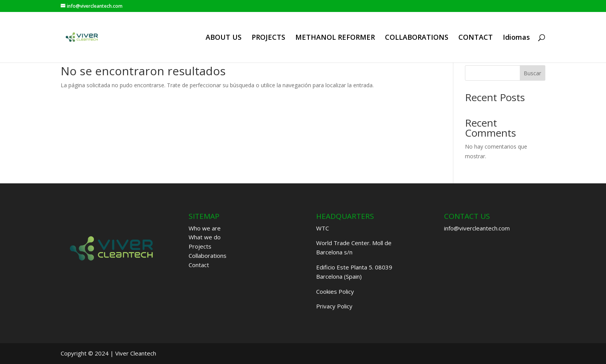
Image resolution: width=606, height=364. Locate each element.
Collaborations (208, 256)
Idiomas (516, 38)
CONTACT (476, 38)
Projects (200, 246)
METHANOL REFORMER (335, 38)
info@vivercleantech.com (477, 228)
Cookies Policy (335, 291)
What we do (205, 237)
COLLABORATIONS (417, 38)
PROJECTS (268, 38)
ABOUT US (224, 38)
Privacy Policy (334, 306)
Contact (199, 265)
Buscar (532, 73)
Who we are (205, 228)
